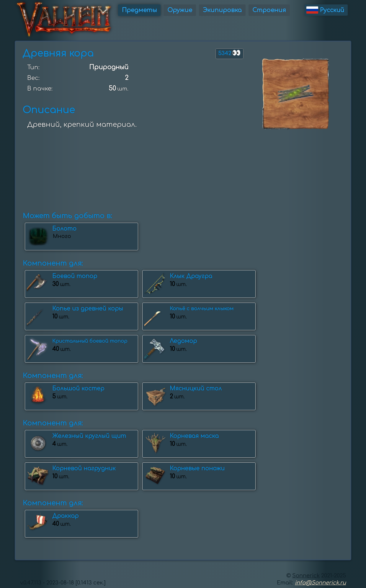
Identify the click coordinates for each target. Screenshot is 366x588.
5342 (229, 53)
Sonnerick (306, 576)
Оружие (180, 10)
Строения (269, 10)
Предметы (139, 10)
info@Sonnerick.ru (320, 583)
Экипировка (222, 10)
